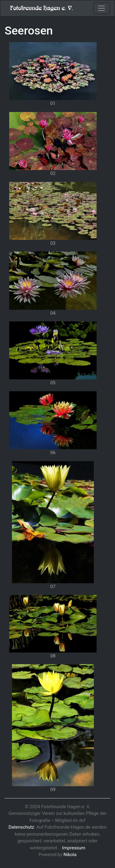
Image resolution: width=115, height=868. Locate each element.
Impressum (74, 848)
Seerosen (29, 31)
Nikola (70, 855)
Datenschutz (21, 827)
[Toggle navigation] (102, 8)
